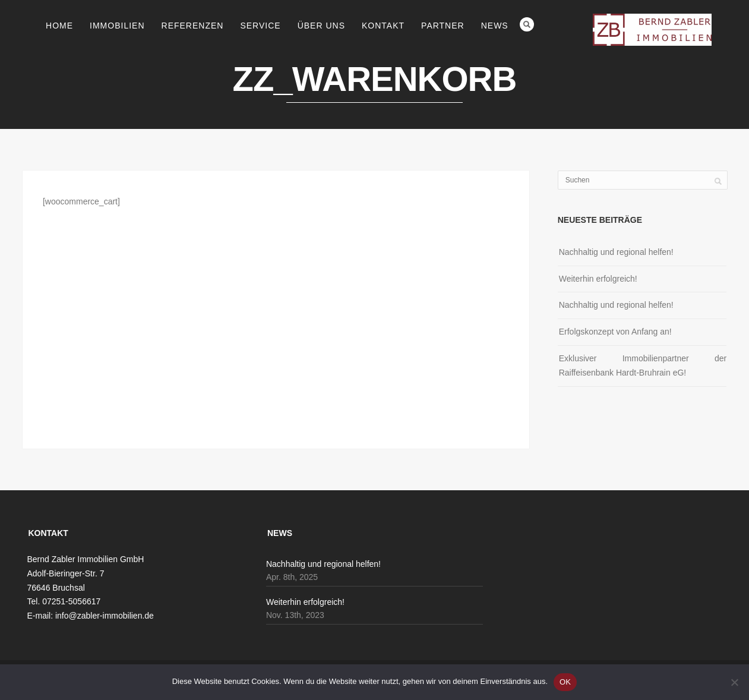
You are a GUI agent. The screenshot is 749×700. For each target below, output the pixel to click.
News (495, 26)
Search (527, 24)
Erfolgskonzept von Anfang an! (615, 332)
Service (260, 26)
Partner (443, 26)
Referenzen (193, 26)
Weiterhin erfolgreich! (598, 279)
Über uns (321, 26)
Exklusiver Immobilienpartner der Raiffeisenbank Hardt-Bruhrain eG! (643, 365)
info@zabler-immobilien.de (105, 616)
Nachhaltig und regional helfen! (616, 252)
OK (565, 682)
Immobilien (117, 26)
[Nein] (734, 682)
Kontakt (383, 26)
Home (59, 26)
